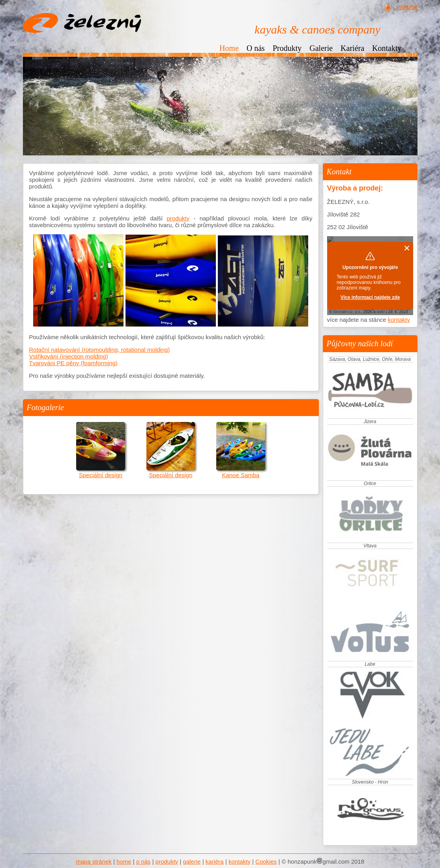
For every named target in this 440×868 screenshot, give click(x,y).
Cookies (266, 861)
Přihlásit (407, 7)
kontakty (399, 320)
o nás (143, 861)
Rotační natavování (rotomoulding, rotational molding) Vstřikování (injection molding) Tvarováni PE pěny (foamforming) (100, 356)
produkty (178, 218)
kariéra (215, 861)
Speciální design (100, 472)
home (124, 861)
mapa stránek (94, 861)
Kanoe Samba (241, 472)
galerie (192, 861)
